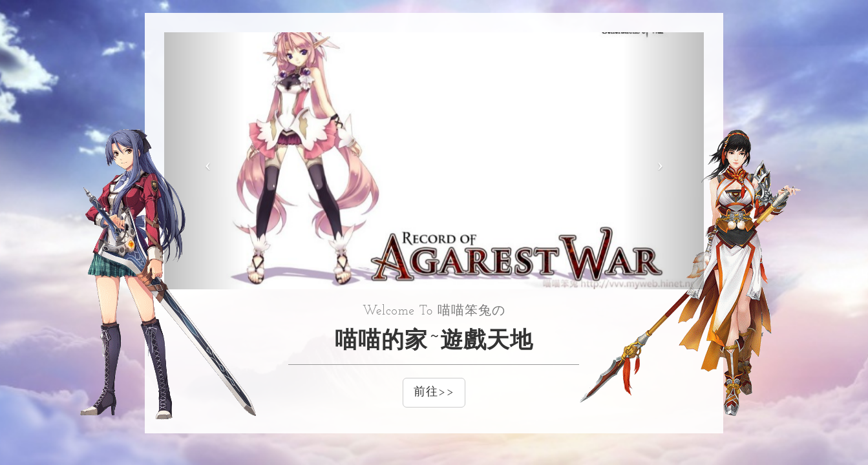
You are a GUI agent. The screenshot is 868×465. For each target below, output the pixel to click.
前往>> (434, 392)
